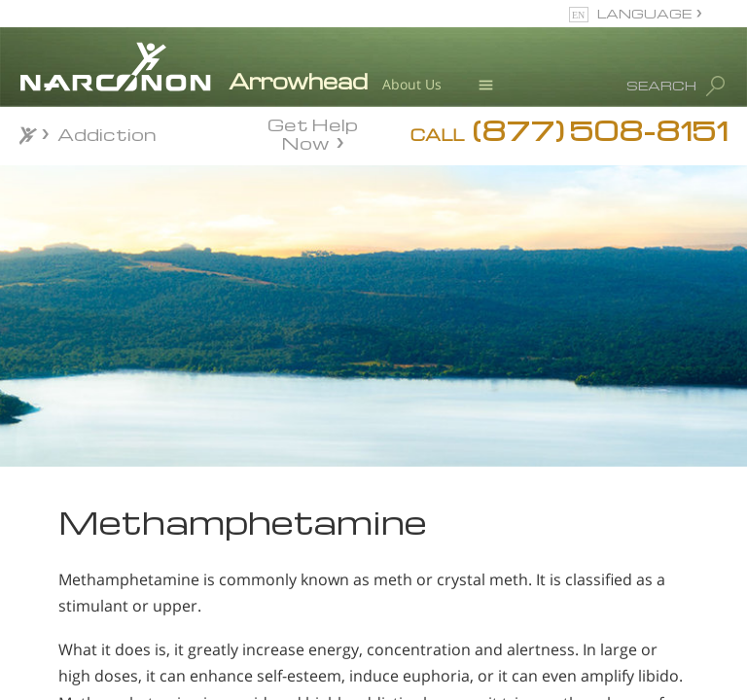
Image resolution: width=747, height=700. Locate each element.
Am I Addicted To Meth (129, 576)
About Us (412, 84)
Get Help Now (313, 132)
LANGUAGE (644, 13)
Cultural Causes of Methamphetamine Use (138, 633)
